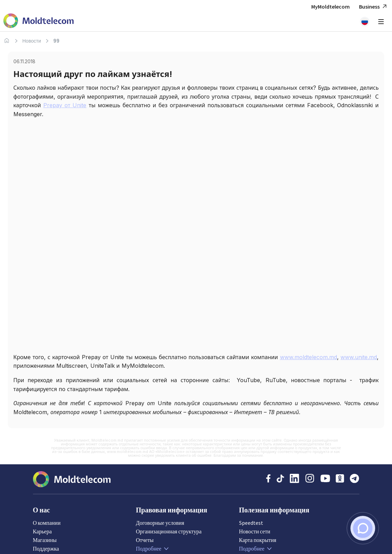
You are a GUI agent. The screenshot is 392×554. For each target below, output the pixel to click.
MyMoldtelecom (331, 7)
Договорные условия (160, 523)
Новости (32, 41)
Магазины (45, 540)
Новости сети (255, 531)
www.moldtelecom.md (309, 357)
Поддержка (46, 549)
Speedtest (251, 523)
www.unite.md (359, 357)
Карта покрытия (258, 540)
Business (374, 7)
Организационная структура (169, 531)
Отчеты (145, 540)
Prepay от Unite (65, 105)
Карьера (42, 531)
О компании (47, 523)
